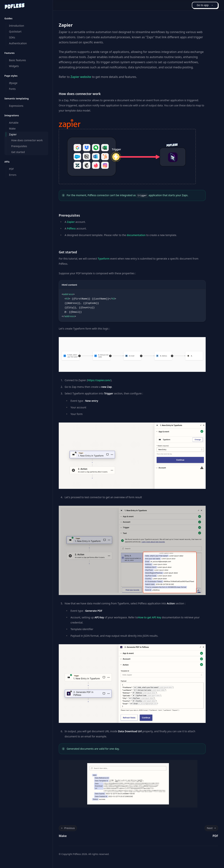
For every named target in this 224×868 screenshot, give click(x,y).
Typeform (104, 259)
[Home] (14, 6)
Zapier (71, 222)
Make (63, 836)
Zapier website (81, 77)
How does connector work (80, 94)
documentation (136, 235)
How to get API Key (150, 617)
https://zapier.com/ (99, 380)
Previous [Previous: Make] (67, 828)
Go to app (205, 5)
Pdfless (71, 228)
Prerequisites (69, 215)
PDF (215, 836)
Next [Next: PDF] (212, 828)
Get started (68, 252)
